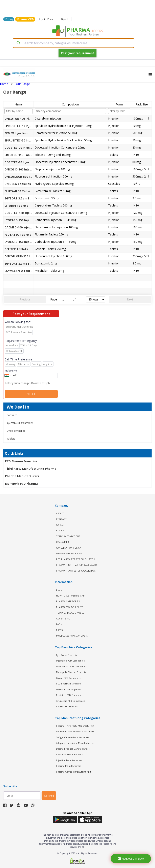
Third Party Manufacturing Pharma (31, 469)
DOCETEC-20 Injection (20, 148)
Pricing (9, 19)
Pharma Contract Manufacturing (73, 772)
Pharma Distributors (67, 706)
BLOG (59, 590)
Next (130, 299)
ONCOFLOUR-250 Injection (23, 256)
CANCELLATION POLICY (69, 548)
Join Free (46, 19)
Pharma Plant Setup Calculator (76, 571)
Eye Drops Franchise (67, 655)
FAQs (59, 624)
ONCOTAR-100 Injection (21, 119)
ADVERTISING (63, 619)
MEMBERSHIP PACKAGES (69, 553)
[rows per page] (96, 299)
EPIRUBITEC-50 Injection (21, 140)
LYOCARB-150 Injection (21, 242)
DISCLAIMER (62, 542)
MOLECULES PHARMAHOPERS (72, 636)
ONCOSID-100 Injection (21, 169)
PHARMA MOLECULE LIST (69, 607)
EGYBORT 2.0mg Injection (23, 264)
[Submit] (18, 43)
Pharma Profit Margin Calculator (77, 565)
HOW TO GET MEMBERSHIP (71, 596)
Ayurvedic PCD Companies (70, 701)
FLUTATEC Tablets (18, 235)
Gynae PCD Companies (69, 678)
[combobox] (73, 43)
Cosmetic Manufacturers (69, 754)
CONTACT (61, 519)
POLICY (60, 530)
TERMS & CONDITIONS (68, 536)
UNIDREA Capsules (18, 184)
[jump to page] (65, 299)
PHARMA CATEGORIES (68, 601)
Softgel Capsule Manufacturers (73, 737)
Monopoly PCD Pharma (21, 484)
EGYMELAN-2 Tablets (20, 271)
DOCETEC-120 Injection (21, 213)
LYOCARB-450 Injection (21, 220)
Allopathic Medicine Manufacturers (75, 743)
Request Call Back (131, 859)
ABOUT (60, 513)
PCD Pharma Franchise (21, 461)
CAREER (60, 525)
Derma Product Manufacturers (73, 749)
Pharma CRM (26, 19)
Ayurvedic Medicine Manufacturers (75, 731)
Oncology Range (16, 431)
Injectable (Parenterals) (20, 423)
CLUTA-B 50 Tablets (19, 191)
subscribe (49, 796)
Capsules (12, 415)
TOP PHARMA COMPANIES (70, 613)
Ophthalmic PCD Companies (71, 666)
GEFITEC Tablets (16, 249)
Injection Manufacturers (69, 760)
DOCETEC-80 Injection (20, 162)
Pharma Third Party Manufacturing (75, 726)
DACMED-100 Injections (21, 227)
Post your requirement (77, 53)
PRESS (59, 630)
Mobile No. (11, 371)
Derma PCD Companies (69, 689)
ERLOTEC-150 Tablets (20, 155)
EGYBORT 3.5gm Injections (23, 198)
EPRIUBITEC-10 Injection (21, 126)
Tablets (11, 439)
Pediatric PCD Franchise (69, 695)
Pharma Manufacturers (22, 476)
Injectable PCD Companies (70, 661)
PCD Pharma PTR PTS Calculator (75, 559)
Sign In (65, 19)
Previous (25, 299)
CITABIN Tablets (16, 206)
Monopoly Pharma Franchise (72, 672)
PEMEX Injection (16, 133)
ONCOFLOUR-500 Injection (23, 177)
